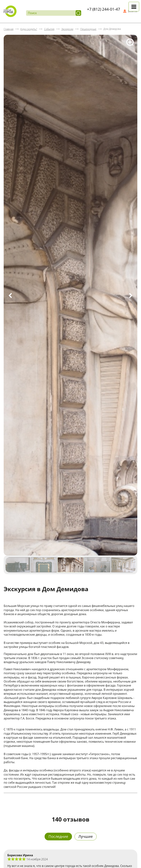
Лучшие (86, 836)
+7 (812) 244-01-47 (104, 9)
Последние (58, 836)
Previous (10, 295)
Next (131, 295)
